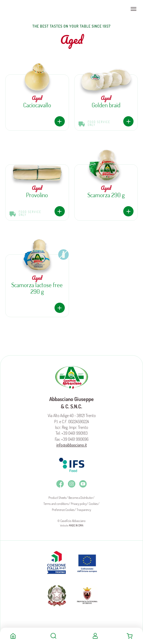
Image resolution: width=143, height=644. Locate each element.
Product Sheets (57, 498)
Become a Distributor (81, 498)
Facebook (60, 484)
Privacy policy (79, 504)
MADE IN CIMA (76, 525)
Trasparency (84, 510)
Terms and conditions (56, 504)
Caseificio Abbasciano (25, 9)
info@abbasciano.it (72, 445)
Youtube (83, 484)
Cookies (93, 504)
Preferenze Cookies (63, 510)
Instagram (72, 484)
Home (13, 636)
